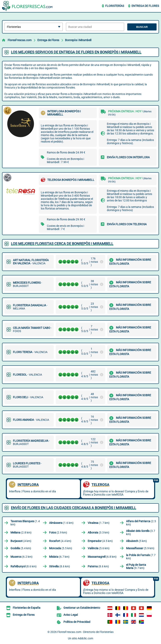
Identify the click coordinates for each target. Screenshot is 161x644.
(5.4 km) (21, 548)
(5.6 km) (99, 548)
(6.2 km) (22, 557)
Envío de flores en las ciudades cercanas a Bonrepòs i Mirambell (74, 508)
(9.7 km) (136, 566)
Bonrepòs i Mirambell (78, 40)
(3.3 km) (98, 532)
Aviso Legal (71, 615)
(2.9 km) (58, 532)
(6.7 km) (59, 557)
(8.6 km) (24, 566)
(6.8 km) (102, 557)
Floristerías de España (27, 608)
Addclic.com (85, 638)
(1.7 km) (99, 523)
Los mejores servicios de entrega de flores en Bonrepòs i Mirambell (76, 52)
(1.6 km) (61, 523)
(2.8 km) (21, 532)
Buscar (142, 27)
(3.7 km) (141, 532)
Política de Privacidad (77, 622)
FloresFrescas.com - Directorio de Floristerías (85, 632)
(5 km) (136, 541)
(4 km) (21, 541)
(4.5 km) (100, 541)
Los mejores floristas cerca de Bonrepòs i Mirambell (62, 244)
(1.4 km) (25, 523)
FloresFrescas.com (20, 40)
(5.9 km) (140, 548)
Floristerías (115, 6)
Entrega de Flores (145, 6)
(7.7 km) (141, 557)
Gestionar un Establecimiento (82, 608)
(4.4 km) (60, 541)
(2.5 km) (141, 523)
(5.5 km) (61, 548)
